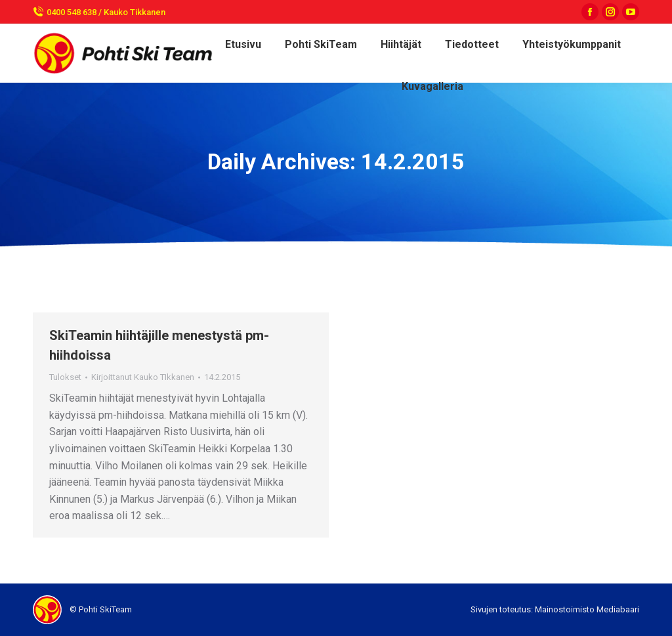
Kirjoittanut (143, 377)
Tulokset (65, 377)
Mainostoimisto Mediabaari (587, 609)
